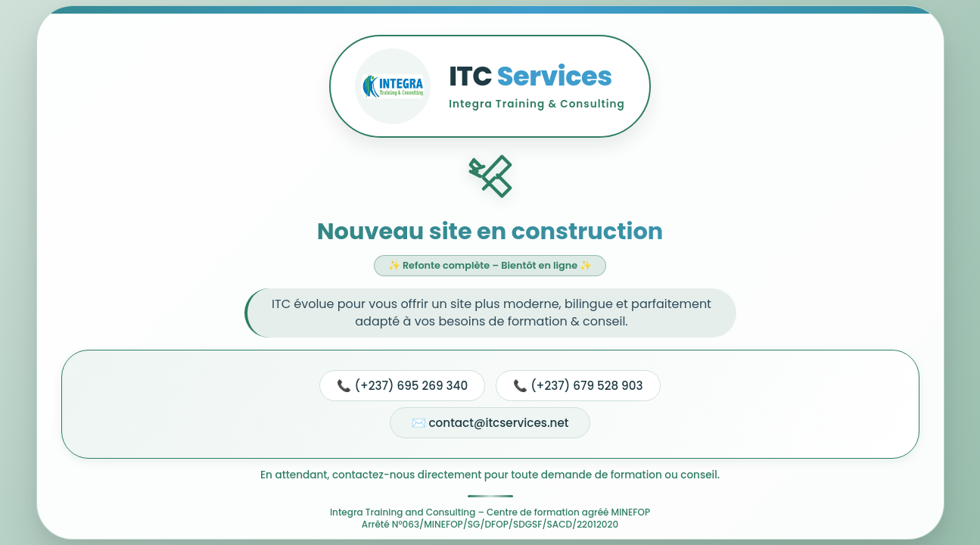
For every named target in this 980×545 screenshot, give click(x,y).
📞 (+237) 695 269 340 (402, 386)
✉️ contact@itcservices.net (490, 423)
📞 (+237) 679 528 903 (578, 386)
